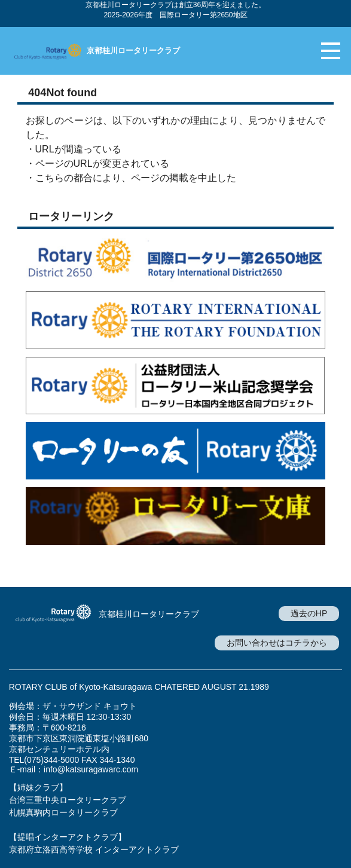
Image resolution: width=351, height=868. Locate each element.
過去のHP (309, 613)
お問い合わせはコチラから (277, 643)
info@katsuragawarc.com (91, 769)
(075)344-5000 (51, 760)
